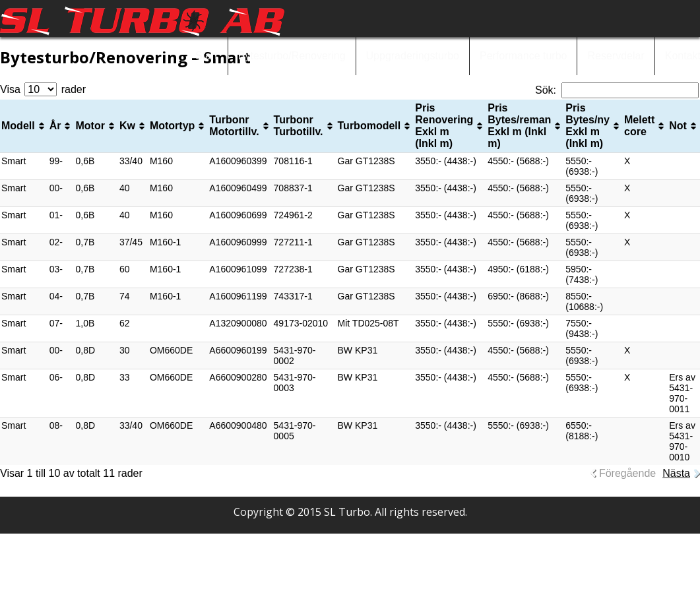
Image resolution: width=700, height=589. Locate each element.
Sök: (617, 90)
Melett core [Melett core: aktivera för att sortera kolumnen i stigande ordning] (639, 126)
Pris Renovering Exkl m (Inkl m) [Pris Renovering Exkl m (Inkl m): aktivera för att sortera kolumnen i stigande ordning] (444, 126)
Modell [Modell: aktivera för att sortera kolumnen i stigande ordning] (18, 126)
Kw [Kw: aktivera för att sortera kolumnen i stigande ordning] (127, 126)
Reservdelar (616, 56)
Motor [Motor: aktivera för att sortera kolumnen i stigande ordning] (90, 126)
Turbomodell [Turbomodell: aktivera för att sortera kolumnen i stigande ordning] (369, 126)
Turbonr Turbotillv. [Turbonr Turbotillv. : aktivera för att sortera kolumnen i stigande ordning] (299, 126)
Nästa (676, 473)
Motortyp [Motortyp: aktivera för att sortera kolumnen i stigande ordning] (172, 126)
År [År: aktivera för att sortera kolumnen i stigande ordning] (55, 126)
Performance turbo (524, 56)
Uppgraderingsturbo (413, 56)
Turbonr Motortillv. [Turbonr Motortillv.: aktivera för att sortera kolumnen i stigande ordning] (234, 126)
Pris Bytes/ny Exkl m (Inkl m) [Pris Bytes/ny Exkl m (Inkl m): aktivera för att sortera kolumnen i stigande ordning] (588, 126)
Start (207, 56)
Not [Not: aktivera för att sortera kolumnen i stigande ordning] (678, 126)
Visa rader (43, 89)
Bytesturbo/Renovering (292, 56)
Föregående (627, 473)
